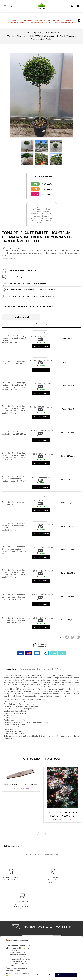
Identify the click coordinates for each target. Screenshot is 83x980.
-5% (35, 184)
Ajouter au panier (41, 346)
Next (44, 834)
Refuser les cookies (45, 975)
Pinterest (78, 637)
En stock (41, 342)
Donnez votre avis (12, 248)
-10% (35, 194)
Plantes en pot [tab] (21, 317)
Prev (39, 834)
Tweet (73, 637)
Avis (59, 669)
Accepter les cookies (66, 975)
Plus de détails (9, 259)
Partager (67, 637)
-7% (35, 189)
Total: (68, 339)
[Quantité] (40, 332)
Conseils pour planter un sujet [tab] (37, 669)
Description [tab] (10, 669)
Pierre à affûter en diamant (21, 785)
